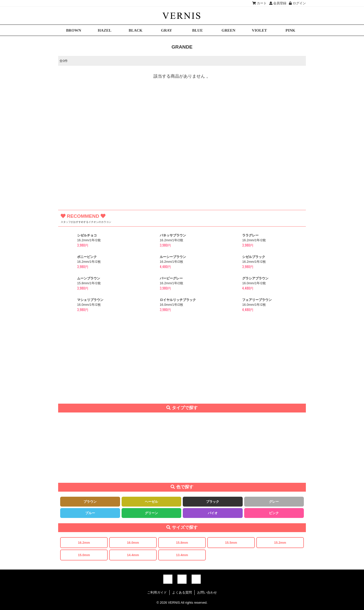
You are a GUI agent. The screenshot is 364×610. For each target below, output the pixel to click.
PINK (290, 30)
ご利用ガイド (157, 592)
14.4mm (133, 555)
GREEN (228, 30)
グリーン (151, 513)
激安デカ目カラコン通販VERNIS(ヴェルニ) (182, 16)
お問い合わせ (207, 592)
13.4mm (182, 555)
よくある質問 (182, 592)
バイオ (213, 513)
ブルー (90, 513)
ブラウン (90, 502)
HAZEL (105, 30)
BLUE (197, 30)
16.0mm (133, 543)
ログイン (297, 3)
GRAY (167, 30)
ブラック (213, 502)
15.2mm (280, 543)
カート (259, 3)
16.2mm (84, 543)
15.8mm (182, 543)
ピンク (274, 513)
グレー (274, 502)
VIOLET (259, 30)
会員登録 (278, 3)
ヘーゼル (151, 502)
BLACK (136, 30)
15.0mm (84, 555)
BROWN (74, 30)
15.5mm (231, 543)
